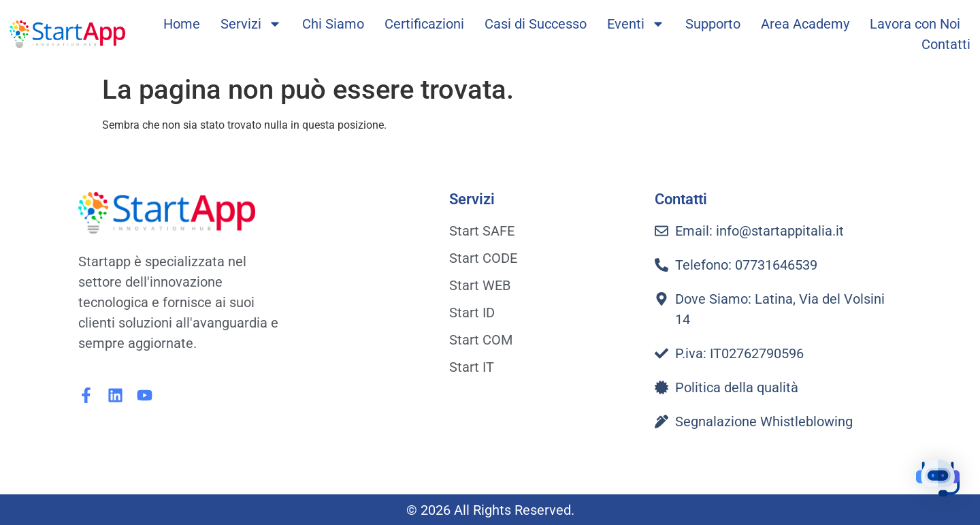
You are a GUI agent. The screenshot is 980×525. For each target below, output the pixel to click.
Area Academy (805, 24)
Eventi (636, 24)
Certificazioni (424, 24)
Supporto (713, 24)
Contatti (946, 44)
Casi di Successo (536, 24)
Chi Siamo (333, 24)
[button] (938, 480)
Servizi (251, 24)
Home (182, 24)
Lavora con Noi (915, 24)
